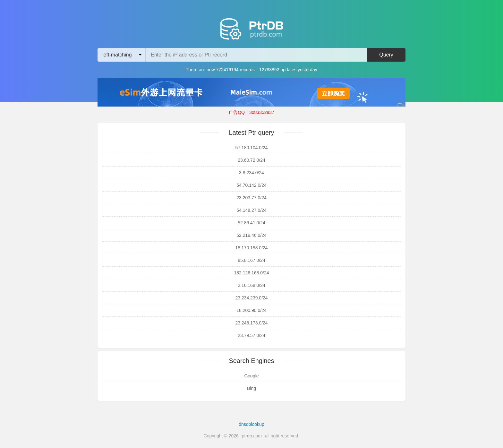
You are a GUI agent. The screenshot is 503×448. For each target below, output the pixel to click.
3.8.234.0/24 (251, 173)
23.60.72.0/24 (251, 160)
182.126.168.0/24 (252, 273)
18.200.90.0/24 (251, 310)
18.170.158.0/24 (251, 248)
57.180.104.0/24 (251, 148)
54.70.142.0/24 (251, 185)
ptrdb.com (252, 436)
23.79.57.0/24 (251, 335)
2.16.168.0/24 (251, 285)
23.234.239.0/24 (251, 298)
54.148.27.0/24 (251, 210)
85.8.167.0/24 (251, 260)
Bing (251, 388)
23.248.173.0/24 (251, 323)
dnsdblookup (251, 424)
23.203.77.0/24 (251, 198)
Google (251, 376)
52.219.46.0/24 (251, 235)
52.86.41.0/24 (251, 223)
